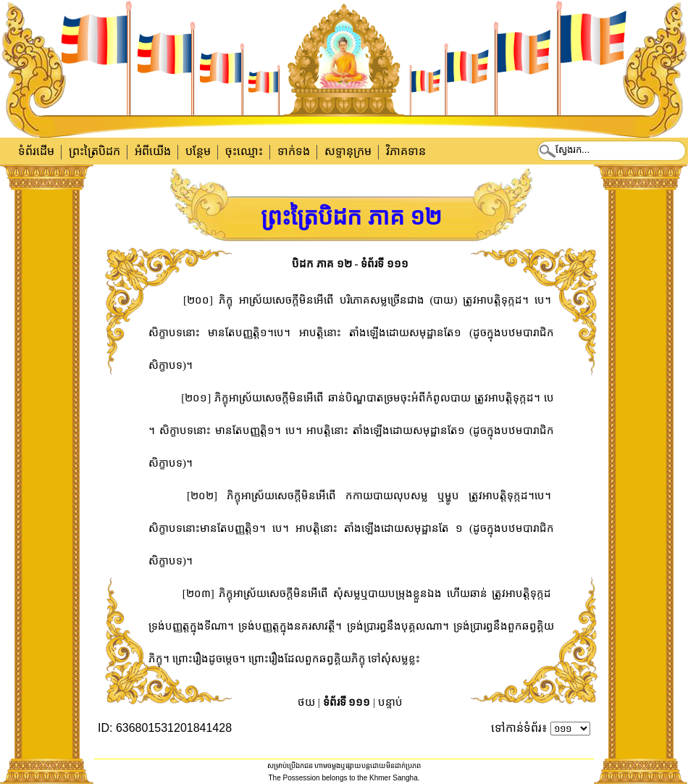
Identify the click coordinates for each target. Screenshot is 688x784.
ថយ (306, 702)
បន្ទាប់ (390, 702)
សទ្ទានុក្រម (348, 151)
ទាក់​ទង (294, 151)
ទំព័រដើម (36, 151)
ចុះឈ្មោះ (244, 151)
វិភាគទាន (406, 151)
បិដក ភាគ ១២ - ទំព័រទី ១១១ (350, 264)
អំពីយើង (153, 151)
